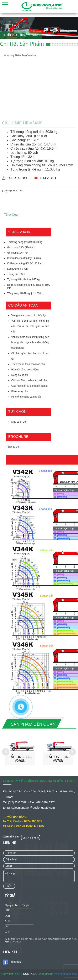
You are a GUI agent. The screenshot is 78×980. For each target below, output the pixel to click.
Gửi (9, 886)
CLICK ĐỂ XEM (31, 838)
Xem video (48, 178)
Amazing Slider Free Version (20, 56)
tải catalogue (19, 178)
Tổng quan (12, 214)
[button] (5, 5)
